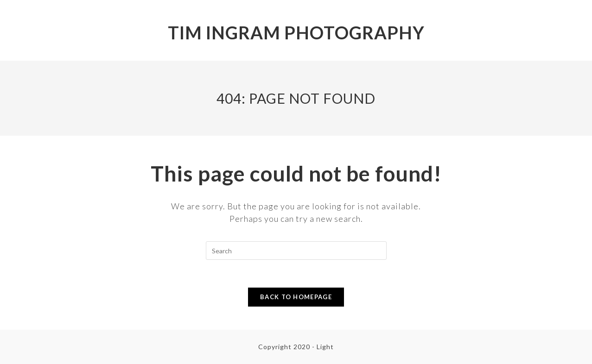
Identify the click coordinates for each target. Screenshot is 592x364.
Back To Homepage (296, 297)
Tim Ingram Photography (296, 32)
